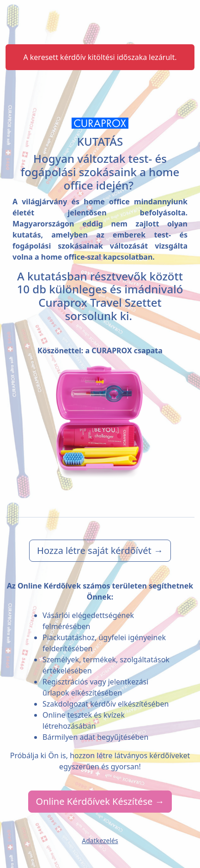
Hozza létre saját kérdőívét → (100, 550)
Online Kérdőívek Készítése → (100, 801)
